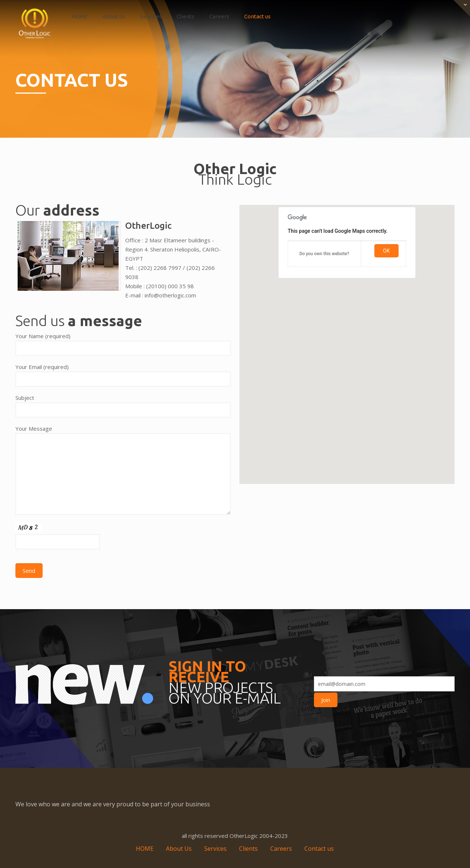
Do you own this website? (324, 254)
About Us (179, 849)
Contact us (319, 849)
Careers (281, 849)
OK (386, 251)
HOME (145, 849)
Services (215, 849)
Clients (248, 849)
